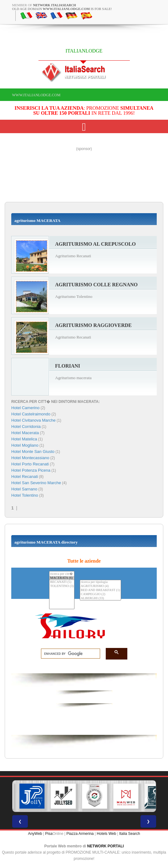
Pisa (49, 834)
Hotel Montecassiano (30, 458)
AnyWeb (35, 834)
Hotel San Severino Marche (36, 483)
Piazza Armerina (80, 834)
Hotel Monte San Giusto (33, 452)
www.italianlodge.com (36, 95)
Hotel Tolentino (25, 495)
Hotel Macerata (25, 433)
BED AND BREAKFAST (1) (100, 590)
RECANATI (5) (62, 582)
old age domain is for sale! (62, 9)
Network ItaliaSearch (55, 5)
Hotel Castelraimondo (31, 414)
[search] (69, 654)
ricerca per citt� (62, 574)
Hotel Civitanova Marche (33, 420)
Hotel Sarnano (24, 489)
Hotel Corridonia (26, 426)
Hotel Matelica (24, 439)
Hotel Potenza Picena (31, 470)
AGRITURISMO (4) (100, 586)
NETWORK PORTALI (106, 846)
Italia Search (130, 834)
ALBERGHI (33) (100, 598)
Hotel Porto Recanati (30, 464)
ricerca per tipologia (100, 582)
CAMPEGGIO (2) (100, 594)
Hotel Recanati (25, 477)
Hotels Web (106, 834)
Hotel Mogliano (25, 445)
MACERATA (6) (62, 578)
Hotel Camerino (25, 408)
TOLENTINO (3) (62, 586)
